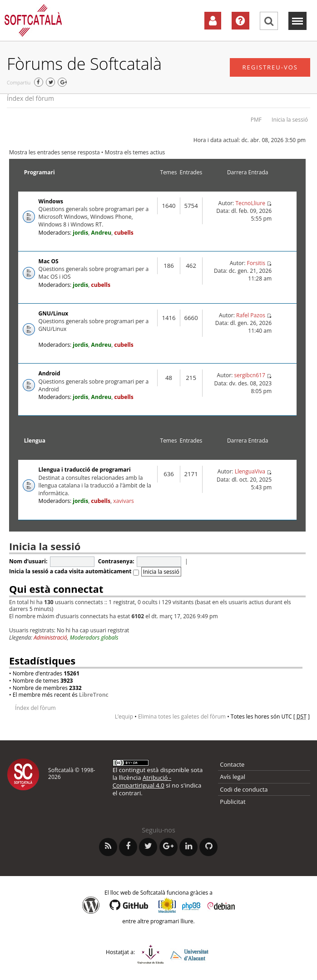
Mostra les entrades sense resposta (54, 152)
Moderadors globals (94, 638)
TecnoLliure (250, 203)
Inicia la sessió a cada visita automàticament (74, 571)
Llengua (35, 441)
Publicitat (233, 802)
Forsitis (256, 263)
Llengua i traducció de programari (85, 470)
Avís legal (233, 777)
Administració (50, 638)
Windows (51, 201)
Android (50, 373)
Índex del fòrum (30, 98)
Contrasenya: (116, 561)
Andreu (102, 233)
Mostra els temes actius (135, 152)
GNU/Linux (54, 313)
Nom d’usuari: (28, 561)
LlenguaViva (250, 471)
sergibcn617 (249, 375)
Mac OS (49, 261)
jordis (80, 233)
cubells (124, 233)
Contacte (232, 764)
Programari (40, 172)
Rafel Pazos (251, 315)
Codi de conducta (244, 789)
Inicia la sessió (290, 120)
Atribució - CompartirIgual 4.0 (142, 781)
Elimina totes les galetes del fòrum (182, 717)
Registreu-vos (270, 67)
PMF (256, 120)
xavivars (124, 501)
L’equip (124, 717)
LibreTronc (94, 695)
